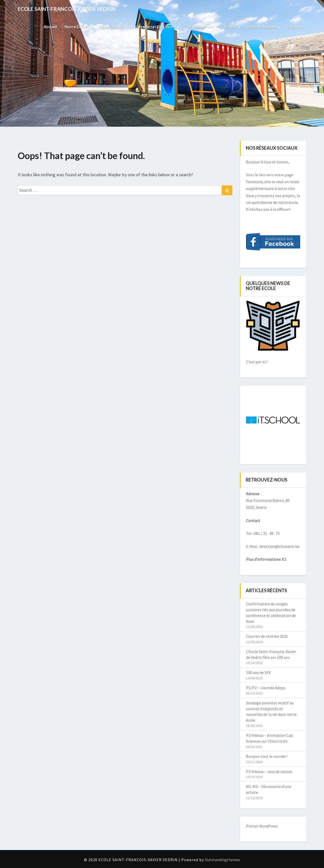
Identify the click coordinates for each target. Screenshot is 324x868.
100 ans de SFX (258, 672)
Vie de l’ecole (112, 26)
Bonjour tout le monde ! (267, 756)
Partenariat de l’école (157, 26)
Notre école (77, 26)
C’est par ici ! (257, 362)
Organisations (202, 26)
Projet (232, 26)
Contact (295, 26)
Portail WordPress (262, 826)
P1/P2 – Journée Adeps (266, 688)
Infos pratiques (263, 26)
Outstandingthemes (222, 860)
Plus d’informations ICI (266, 559)
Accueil (50, 26)
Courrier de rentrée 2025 (267, 636)
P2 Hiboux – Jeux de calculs (269, 771)
